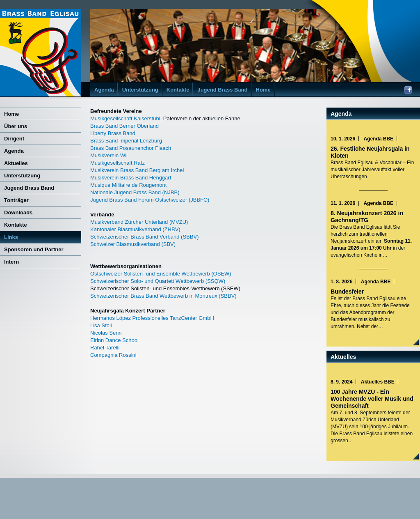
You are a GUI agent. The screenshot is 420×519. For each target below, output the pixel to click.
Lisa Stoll (101, 325)
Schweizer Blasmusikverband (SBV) (133, 244)
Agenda (104, 90)
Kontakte (178, 90)
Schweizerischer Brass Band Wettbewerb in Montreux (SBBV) (163, 296)
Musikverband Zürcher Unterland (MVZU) (139, 222)
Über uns (16, 126)
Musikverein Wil (109, 155)
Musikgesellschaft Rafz (118, 163)
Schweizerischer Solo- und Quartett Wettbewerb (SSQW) (158, 281)
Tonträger (16, 200)
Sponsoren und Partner (34, 249)
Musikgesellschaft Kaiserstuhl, (126, 118)
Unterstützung (140, 90)
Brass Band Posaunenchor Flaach (131, 148)
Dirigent (14, 139)
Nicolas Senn (106, 333)
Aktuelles (16, 163)
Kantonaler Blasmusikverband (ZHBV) (135, 229)
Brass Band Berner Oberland (124, 126)
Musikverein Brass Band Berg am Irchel (137, 170)
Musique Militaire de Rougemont (128, 185)
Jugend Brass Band (222, 90)
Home (263, 90)
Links (11, 237)
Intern (11, 262)
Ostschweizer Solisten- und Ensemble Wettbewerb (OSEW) (161, 274)
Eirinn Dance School (114, 340)
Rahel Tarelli (105, 348)
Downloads (18, 212)
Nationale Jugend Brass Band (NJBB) (135, 192)
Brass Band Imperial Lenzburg (126, 141)
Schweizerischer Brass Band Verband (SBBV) (144, 237)
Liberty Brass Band (113, 133)
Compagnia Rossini (113, 355)
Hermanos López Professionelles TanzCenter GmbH (152, 318)
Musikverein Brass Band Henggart (131, 178)
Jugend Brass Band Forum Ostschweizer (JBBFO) (150, 200)
